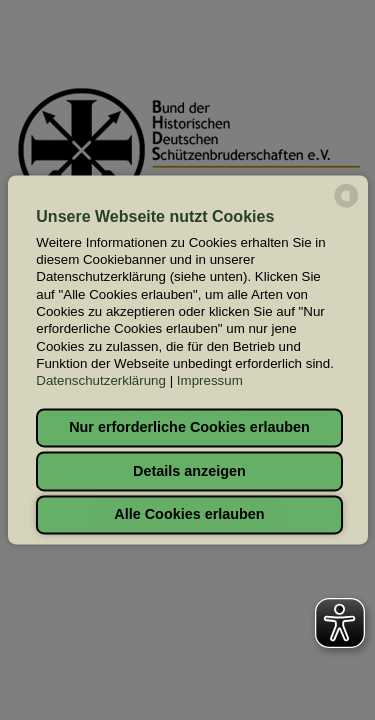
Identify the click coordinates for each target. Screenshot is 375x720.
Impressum (210, 381)
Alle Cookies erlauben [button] (189, 515)
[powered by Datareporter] (346, 206)
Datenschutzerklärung (101, 381)
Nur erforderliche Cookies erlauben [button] (189, 428)
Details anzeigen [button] (189, 471)
